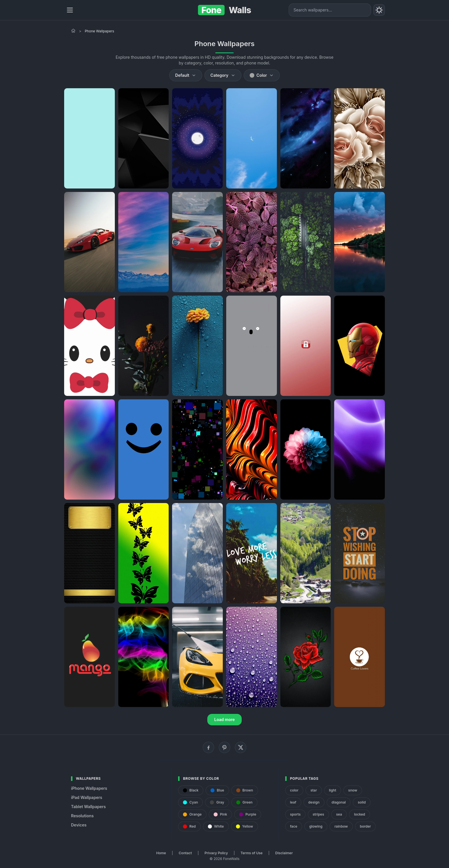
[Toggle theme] (379, 10)
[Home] (73, 31)
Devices (79, 825)
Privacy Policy (216, 853)
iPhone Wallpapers (89, 788)
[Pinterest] (224, 747)
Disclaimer (284, 853)
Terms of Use (252, 853)
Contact (185, 853)
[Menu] (70, 10)
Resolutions (82, 816)
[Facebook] (208, 747)
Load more (224, 719)
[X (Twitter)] (241, 747)
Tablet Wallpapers (88, 807)
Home (161, 853)
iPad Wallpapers (87, 797)
